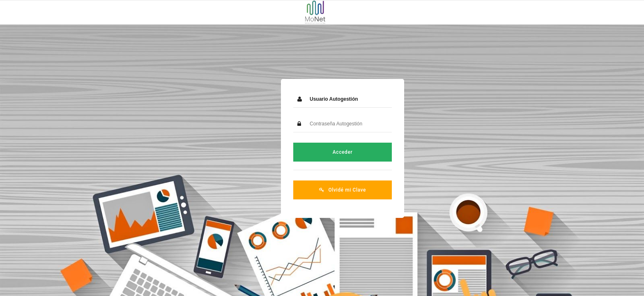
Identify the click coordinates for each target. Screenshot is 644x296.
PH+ (630, 282)
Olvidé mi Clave (322, 190)
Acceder (322, 152)
